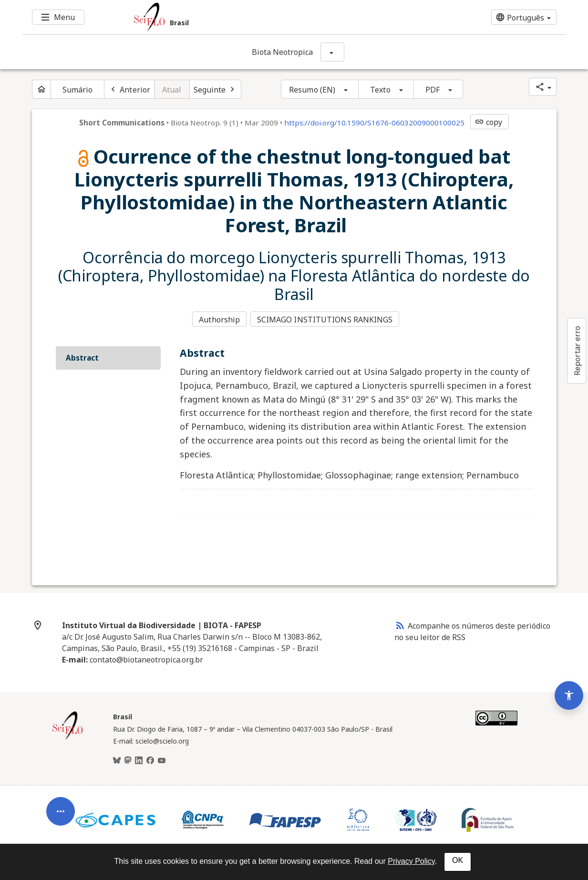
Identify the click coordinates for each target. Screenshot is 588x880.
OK (458, 860)
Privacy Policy (411, 861)
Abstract (82, 356)
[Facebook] (150, 759)
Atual (172, 90)
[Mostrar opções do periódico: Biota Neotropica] (332, 52)
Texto (380, 90)
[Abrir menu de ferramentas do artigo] (61, 802)
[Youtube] (162, 759)
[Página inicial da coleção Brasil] (68, 737)
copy (488, 122)
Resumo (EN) (312, 90)
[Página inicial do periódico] (41, 89)
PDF (433, 90)
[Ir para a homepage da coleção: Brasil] (249, 17)
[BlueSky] (117, 759)
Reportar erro (577, 351)
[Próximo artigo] (216, 89)
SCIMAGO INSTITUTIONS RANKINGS (326, 319)
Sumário (78, 90)
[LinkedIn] (139, 759)
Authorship (219, 319)
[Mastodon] (128, 759)
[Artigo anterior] (129, 89)
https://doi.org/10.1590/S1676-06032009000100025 (374, 123)
